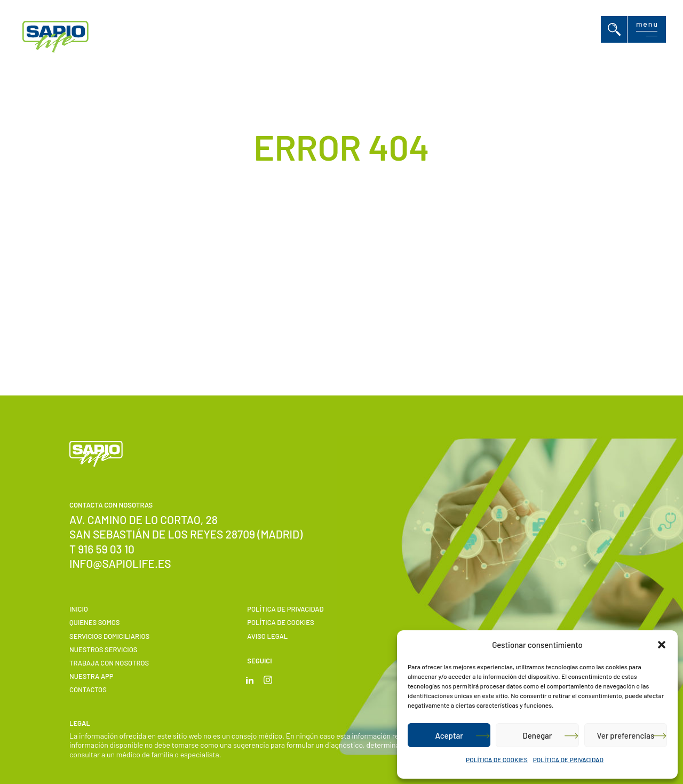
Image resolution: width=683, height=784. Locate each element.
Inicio (79, 609)
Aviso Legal (267, 636)
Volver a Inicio (328, 299)
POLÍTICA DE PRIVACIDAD (568, 759)
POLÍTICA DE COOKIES (497, 759)
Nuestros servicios (103, 650)
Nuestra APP (92, 676)
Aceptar (449, 735)
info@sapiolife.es (120, 563)
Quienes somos (94, 622)
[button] (662, 645)
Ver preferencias (625, 735)
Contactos (88, 690)
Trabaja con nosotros (109, 663)
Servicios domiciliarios (109, 636)
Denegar (538, 735)
